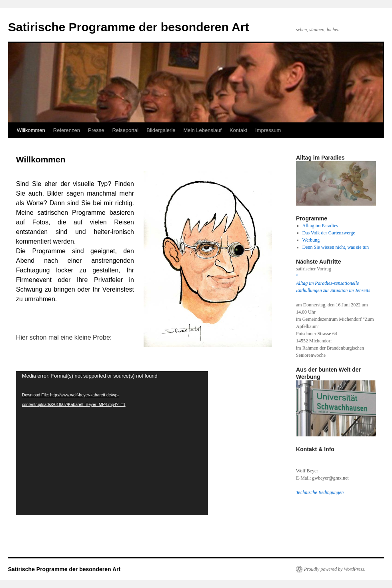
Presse (96, 130)
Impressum (268, 130)
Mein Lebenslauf (203, 130)
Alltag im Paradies (320, 226)
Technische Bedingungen (320, 492)
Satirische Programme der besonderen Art (128, 27)
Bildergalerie (161, 130)
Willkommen (31, 130)
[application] (112, 443)
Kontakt (238, 130)
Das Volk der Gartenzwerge (329, 233)
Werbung (311, 240)
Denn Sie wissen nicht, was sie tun (336, 247)
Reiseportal (125, 130)
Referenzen (67, 130)
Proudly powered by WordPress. (335, 569)
